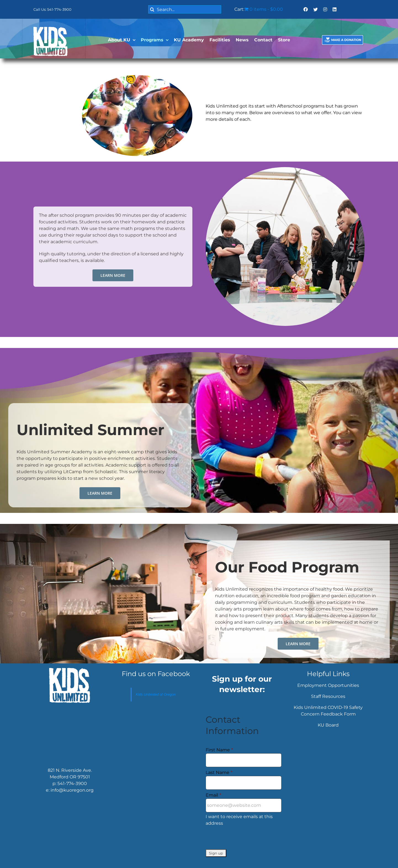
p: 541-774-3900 (70, 783)
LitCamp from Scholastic (90, 472)
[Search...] (185, 9)
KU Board (328, 725)
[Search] (152, 9)
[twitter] (315, 9)
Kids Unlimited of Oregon (156, 694)
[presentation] (248, 838)
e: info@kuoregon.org (70, 790)
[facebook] (306, 9)
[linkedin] (335, 9)
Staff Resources (328, 696)
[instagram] (325, 9)
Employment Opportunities (328, 685)
